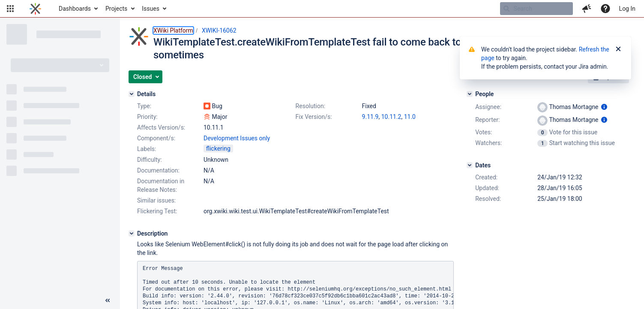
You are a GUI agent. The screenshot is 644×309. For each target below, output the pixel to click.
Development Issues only (237, 138)
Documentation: (158, 170)
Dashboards (75, 9)
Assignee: (488, 107)
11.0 (410, 117)
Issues (151, 9)
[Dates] (470, 165)
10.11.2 (391, 117)
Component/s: (156, 138)
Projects (116, 9)
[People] (470, 94)
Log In (627, 9)
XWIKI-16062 (219, 30)
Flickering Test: (157, 211)
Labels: (147, 149)
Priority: (147, 117)
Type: (144, 106)
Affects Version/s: (161, 127)
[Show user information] (604, 107)
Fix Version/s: (314, 117)
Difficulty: (150, 160)
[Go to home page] (35, 9)
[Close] (618, 49)
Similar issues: (156, 200)
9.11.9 (370, 117)
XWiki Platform (173, 30)
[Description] (132, 233)
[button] (10, 9)
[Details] (132, 94)
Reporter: (487, 120)
